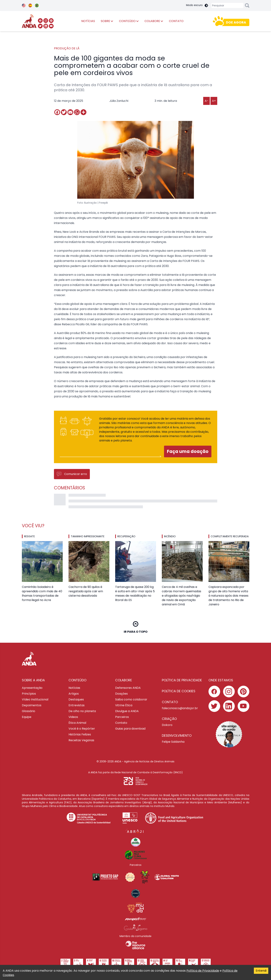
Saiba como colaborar (131, 699)
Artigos (74, 694)
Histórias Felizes (80, 734)
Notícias (74, 688)
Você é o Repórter (82, 729)
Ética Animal (77, 723)
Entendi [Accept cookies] (261, 971)
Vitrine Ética (124, 705)
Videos (73, 717)
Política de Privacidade (203, 971)
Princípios (29, 694)
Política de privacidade (182, 680)
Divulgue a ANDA (127, 711)
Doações (121, 694)
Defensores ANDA (128, 688)
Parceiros (122, 717)
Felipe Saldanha (173, 742)
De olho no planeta (82, 711)
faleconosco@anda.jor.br (180, 708)
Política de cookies (179, 691)
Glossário (29, 711)
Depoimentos (32, 705)
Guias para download (130, 729)
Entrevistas (77, 705)
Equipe (27, 717)
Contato (121, 723)
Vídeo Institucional (35, 699)
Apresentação (32, 688)
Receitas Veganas (81, 740)
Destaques (76, 699)
